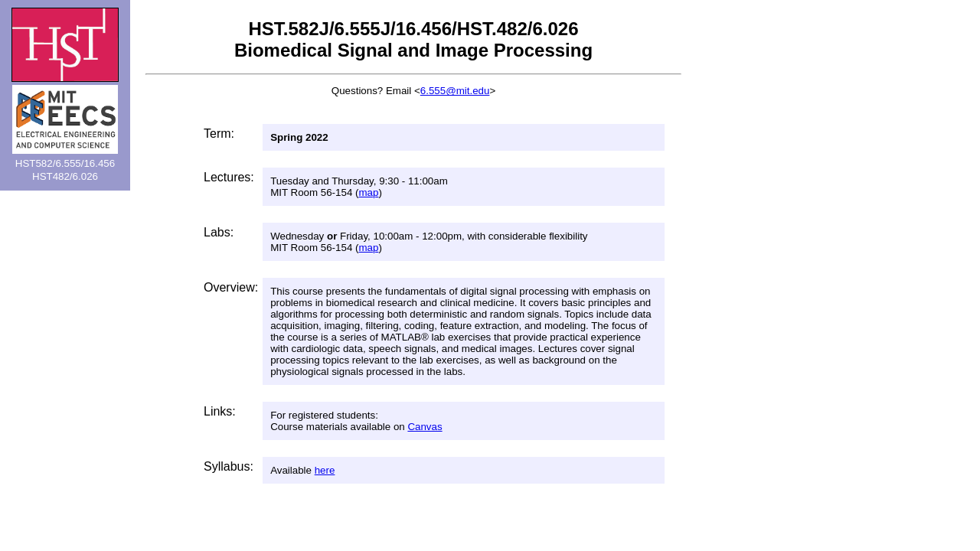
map (368, 192)
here (325, 470)
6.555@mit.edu (455, 91)
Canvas (425, 427)
